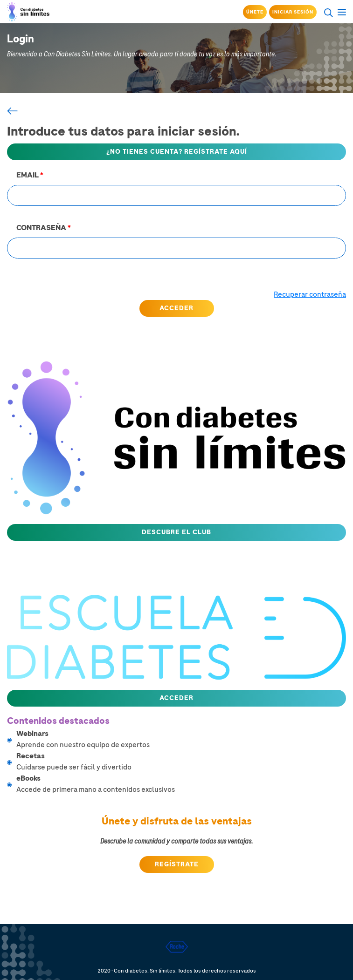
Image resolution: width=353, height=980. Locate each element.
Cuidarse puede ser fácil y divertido (181, 761)
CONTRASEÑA (44, 228)
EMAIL (30, 175)
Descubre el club (176, 532)
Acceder (176, 698)
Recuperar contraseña (310, 294)
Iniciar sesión (293, 12)
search (328, 13)
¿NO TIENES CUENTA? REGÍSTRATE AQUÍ (177, 152)
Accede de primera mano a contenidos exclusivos (181, 784)
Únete (255, 12)
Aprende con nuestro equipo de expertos (181, 739)
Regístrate (177, 864)
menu (342, 11)
